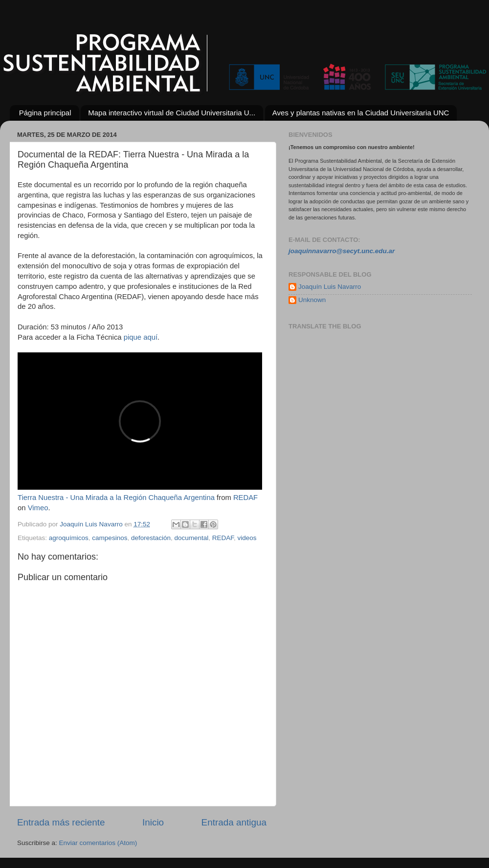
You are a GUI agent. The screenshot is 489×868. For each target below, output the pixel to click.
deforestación (151, 538)
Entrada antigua (234, 822)
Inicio (153, 822)
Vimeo (38, 508)
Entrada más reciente (61, 822)
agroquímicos (69, 538)
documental (192, 538)
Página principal (45, 113)
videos (247, 538)
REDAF (245, 498)
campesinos (110, 538)
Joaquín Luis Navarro (330, 287)
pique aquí (141, 337)
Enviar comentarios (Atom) (98, 843)
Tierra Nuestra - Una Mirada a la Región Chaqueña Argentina (116, 498)
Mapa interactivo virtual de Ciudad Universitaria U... (172, 113)
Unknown (312, 300)
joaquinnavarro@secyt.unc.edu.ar (342, 251)
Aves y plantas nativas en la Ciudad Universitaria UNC (361, 113)
